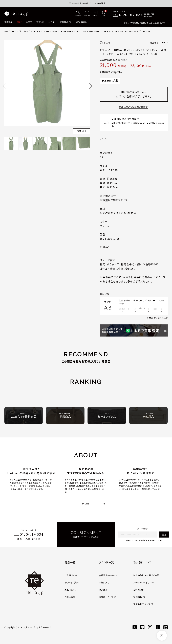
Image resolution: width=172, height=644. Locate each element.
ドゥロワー (44, 31)
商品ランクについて (158, 318)
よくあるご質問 (72, 583)
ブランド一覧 (106, 562)
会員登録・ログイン (108, 575)
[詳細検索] (78, 14)
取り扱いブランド (28, 31)
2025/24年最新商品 (24, 415)
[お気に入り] (87, 14)
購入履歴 (103, 590)
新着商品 (8, 22)
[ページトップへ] (162, 636)
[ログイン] (96, 14)
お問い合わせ (71, 597)
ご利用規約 (139, 590)
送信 (164, 534)
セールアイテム (107, 415)
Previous (4, 86)
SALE (19, 22)
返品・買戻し (81, 22)
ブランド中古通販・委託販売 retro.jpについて (144, 23)
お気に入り (104, 583)
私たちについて (143, 562)
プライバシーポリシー (144, 583)
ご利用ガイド (66, 22)
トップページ (10, 31)
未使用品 (148, 415)
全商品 (29, 22)
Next (90, 86)
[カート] (103, 14)
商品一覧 (70, 562)
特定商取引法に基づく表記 (146, 575)
